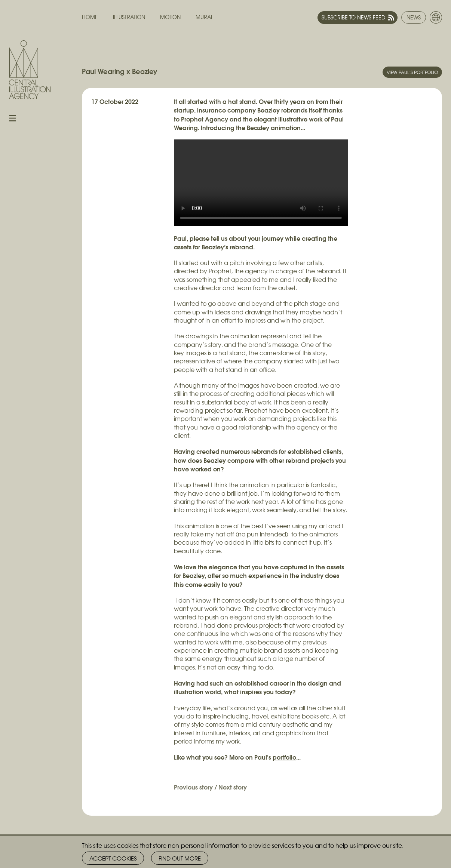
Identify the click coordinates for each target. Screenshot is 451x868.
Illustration (129, 17)
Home (90, 17)
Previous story (193, 787)
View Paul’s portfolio (412, 72)
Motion (170, 17)
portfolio (284, 757)
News (414, 17)
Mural (204, 17)
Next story (233, 787)
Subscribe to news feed (353, 17)
